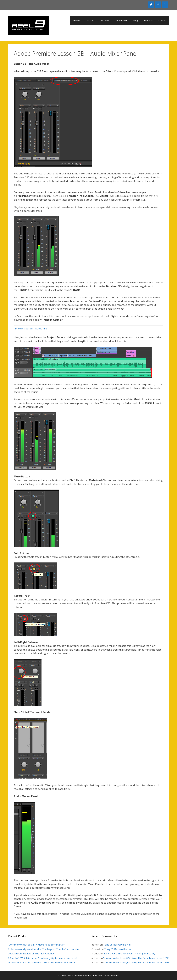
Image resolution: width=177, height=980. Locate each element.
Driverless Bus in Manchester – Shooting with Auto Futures (42, 962)
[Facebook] (158, 5)
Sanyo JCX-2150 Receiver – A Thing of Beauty (130, 953)
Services (90, 20)
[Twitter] (151, 5)
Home (76, 20)
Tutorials (148, 20)
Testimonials (121, 20)
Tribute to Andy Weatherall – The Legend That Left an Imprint (44, 949)
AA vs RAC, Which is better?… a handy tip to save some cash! (42, 958)
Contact (162, 20)
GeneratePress (111, 975)
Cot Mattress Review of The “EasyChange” (32, 953)
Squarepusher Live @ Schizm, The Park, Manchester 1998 (136, 958)
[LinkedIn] (165, 5)
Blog (136, 20)
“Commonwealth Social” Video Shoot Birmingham (37, 945)
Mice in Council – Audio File (31, 328)
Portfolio (104, 20)
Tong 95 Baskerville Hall (117, 945)
